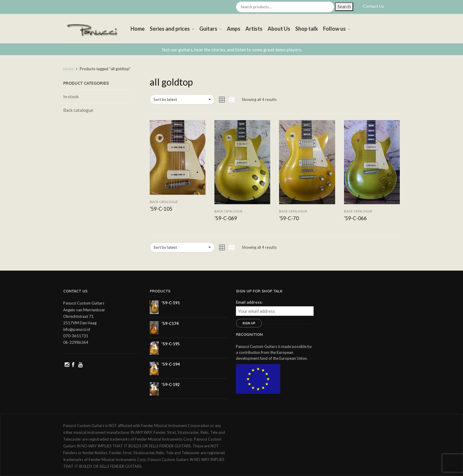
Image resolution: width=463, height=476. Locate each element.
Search (344, 6)
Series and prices (170, 29)
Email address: (249, 302)
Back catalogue (78, 110)
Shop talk (307, 29)
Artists (254, 29)
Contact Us (374, 6)
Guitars (208, 29)
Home (138, 29)
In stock (71, 96)
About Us (279, 29)
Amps (234, 29)
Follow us (334, 29)
